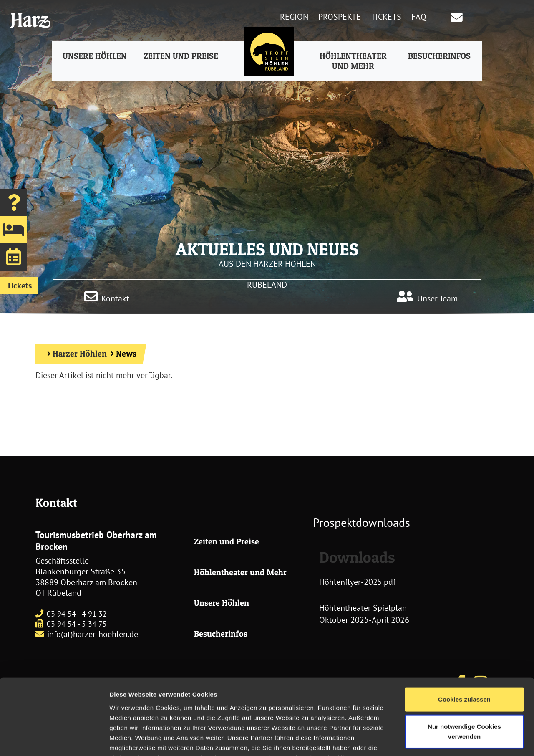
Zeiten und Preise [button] (182, 57)
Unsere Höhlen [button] (96, 57)
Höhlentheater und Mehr (240, 572)
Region (294, 17)
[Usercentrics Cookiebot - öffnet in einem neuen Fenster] (54, 740)
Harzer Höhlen (80, 354)
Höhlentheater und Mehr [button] (352, 62)
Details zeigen (444, 740)
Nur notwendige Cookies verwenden (464, 670)
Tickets (386, 17)
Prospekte (340, 17)
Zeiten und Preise (227, 541)
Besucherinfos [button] (438, 57)
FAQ (419, 17)
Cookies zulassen (464, 637)
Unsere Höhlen (222, 603)
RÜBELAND (267, 285)
